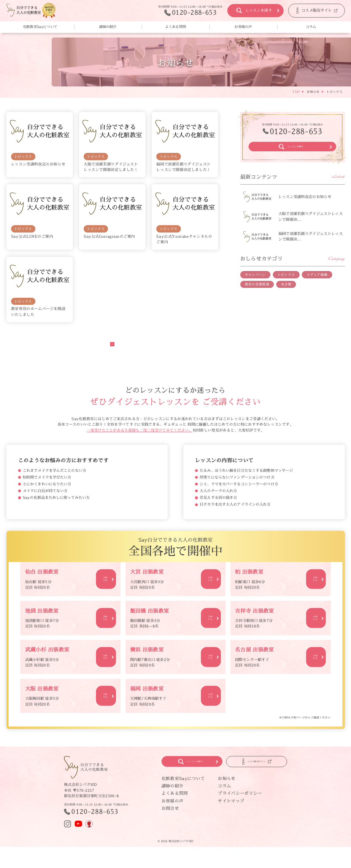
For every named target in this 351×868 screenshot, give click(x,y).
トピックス (23, 157)
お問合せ (170, 813)
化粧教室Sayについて (40, 27)
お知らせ (227, 783)
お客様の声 (243, 27)
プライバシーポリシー (240, 798)
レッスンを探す (250, 11)
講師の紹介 (108, 27)
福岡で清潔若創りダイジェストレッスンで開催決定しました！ (183, 167)
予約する (103, 579)
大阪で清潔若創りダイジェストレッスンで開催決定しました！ (111, 167)
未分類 (286, 289)
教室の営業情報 (257, 289)
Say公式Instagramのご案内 (109, 236)
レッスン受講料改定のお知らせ (38, 164)
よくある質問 (176, 27)
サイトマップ (231, 806)
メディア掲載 (317, 280)
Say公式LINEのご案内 (32, 236)
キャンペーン (255, 280)
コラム (311, 27)
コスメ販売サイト (310, 11)
